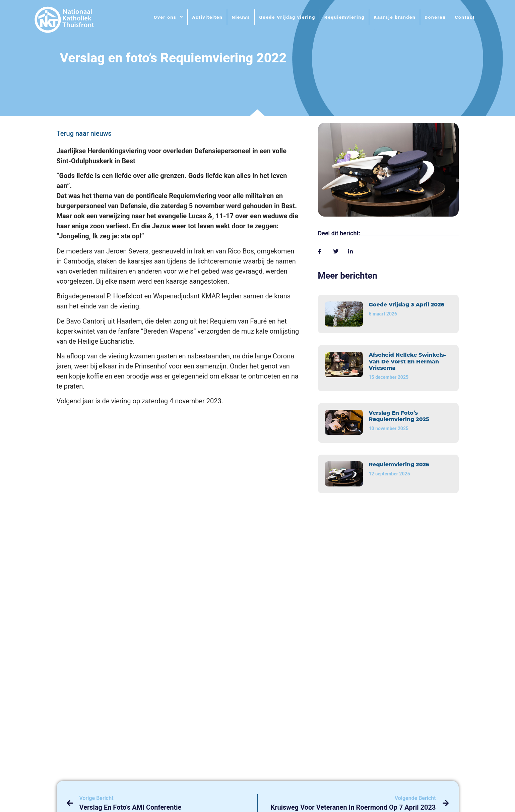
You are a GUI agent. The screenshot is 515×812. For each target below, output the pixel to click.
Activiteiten (207, 17)
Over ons (169, 17)
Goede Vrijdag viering (287, 17)
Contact (465, 17)
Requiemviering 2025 (399, 465)
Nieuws (241, 17)
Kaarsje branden (395, 17)
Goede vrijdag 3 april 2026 (407, 305)
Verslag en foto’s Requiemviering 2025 (399, 416)
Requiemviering (344, 17)
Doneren (435, 17)
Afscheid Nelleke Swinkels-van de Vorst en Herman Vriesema (408, 361)
